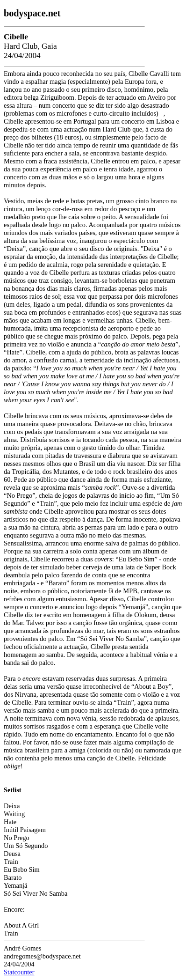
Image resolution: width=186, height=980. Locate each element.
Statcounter (19, 972)
